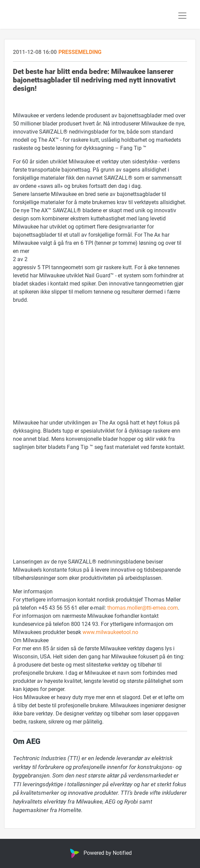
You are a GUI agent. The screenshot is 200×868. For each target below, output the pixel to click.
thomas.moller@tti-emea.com (143, 607)
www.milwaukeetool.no (110, 632)
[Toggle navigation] (182, 16)
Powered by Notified (100, 853)
